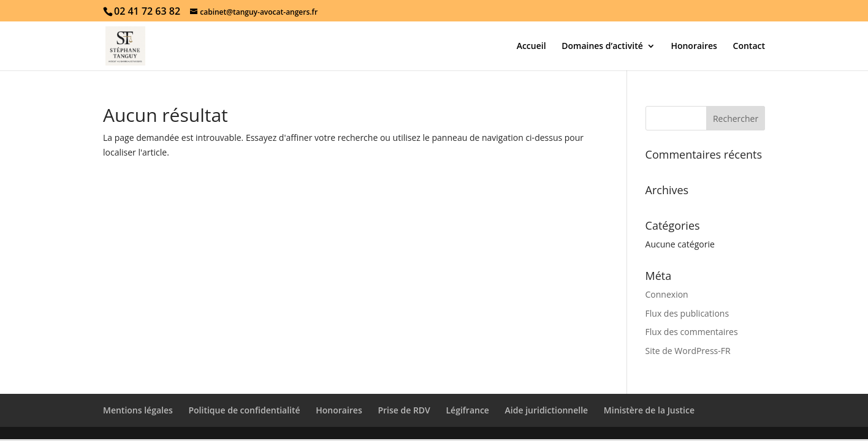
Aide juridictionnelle (547, 410)
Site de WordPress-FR (688, 351)
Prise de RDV (404, 410)
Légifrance (467, 410)
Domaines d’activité (602, 47)
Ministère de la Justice (649, 410)
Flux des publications (687, 313)
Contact (749, 47)
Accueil (531, 47)
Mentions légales (138, 410)
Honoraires (694, 47)
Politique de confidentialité (244, 410)
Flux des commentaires (692, 332)
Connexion (667, 294)
